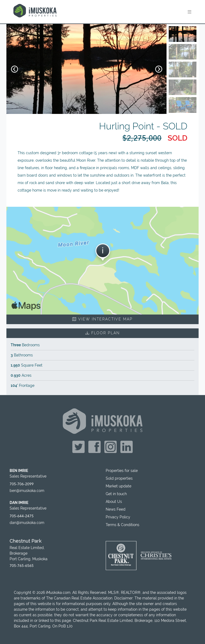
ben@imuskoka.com (27, 491)
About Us (114, 502)
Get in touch (116, 494)
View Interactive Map (102, 319)
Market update (119, 486)
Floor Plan (103, 333)
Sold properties (119, 478)
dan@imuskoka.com (27, 523)
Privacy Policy (118, 517)
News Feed (116, 509)
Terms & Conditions (123, 525)
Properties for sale (122, 471)
